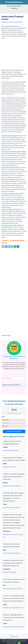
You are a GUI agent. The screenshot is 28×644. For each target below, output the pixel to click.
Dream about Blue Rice (9, 467)
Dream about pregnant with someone (12, 152)
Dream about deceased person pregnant (12, 193)
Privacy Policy (14, 637)
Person (9, 335)
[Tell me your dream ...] (14, 379)
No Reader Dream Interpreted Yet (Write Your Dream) (12, 22)
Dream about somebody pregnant (11, 179)
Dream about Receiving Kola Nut (12, 486)
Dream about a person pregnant (10, 136)
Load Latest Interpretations (14, 431)
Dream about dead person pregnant (11, 209)
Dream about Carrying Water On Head (13, 608)
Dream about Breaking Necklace (12, 553)
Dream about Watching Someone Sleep (14, 627)
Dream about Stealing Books (11, 450)
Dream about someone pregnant (10, 168)
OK (19, 643)
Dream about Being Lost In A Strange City (13, 536)
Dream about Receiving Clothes (12, 508)
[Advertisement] (14, 55)
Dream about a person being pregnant (12, 225)
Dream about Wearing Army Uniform (13, 589)
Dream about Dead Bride (10, 572)
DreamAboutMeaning (14, 2)
